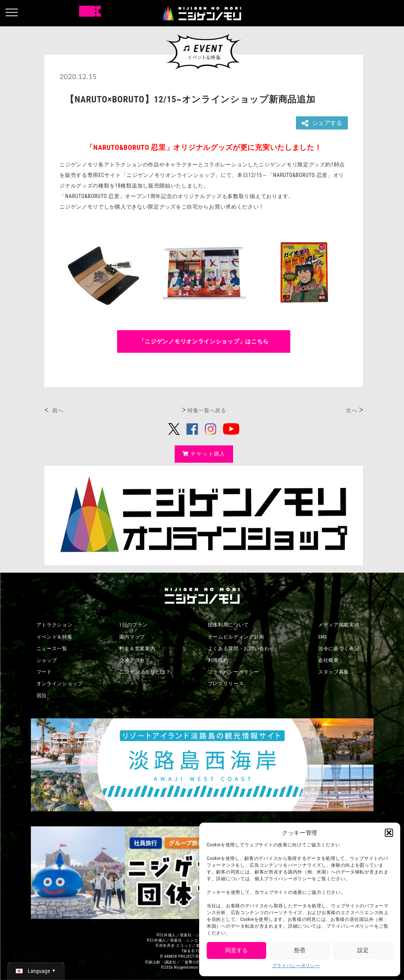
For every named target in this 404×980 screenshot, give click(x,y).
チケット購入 (204, 454)
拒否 (300, 950)
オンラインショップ (60, 684)
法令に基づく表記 (339, 649)
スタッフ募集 (334, 672)
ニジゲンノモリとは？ (145, 672)
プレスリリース (226, 684)
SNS (323, 637)
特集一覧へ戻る (207, 410)
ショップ (47, 660)
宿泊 (42, 696)
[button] (389, 833)
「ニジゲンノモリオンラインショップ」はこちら (204, 341)
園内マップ (132, 637)
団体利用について (229, 625)
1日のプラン (134, 625)
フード (44, 672)
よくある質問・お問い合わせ (241, 649)
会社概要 (329, 660)
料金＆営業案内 (137, 649)
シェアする (322, 123)
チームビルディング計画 (236, 637)
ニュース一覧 (52, 649)
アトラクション (55, 625)
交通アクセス (135, 660)
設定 (363, 950)
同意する (236, 950)
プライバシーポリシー (296, 966)
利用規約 (218, 660)
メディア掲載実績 (339, 625)
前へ (58, 410)
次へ (351, 410)
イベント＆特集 (55, 637)
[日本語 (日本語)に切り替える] (36, 971)
